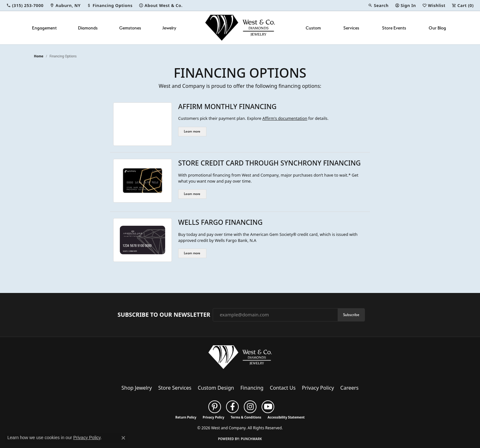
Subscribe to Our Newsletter (164, 315)
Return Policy (186, 417)
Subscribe (351, 315)
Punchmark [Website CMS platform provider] (252, 439)
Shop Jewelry (137, 388)
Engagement (44, 28)
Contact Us (283, 388)
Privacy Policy (318, 388)
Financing (252, 388)
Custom (313, 28)
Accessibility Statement (286, 417)
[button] (378, 5)
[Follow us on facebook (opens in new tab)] (232, 407)
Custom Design (216, 388)
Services (351, 28)
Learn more (192, 131)
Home (39, 56)
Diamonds (88, 28)
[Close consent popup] (123, 438)
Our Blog (437, 28)
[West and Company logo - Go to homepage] (240, 28)
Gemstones (130, 28)
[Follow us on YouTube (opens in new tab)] (268, 407)
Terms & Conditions (246, 417)
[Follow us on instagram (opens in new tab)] (250, 407)
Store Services (175, 388)
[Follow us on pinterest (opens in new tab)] (215, 407)
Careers (349, 388)
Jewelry (169, 28)
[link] (25, 5)
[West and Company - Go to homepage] (240, 359)
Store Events (394, 28)
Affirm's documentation (285, 118)
